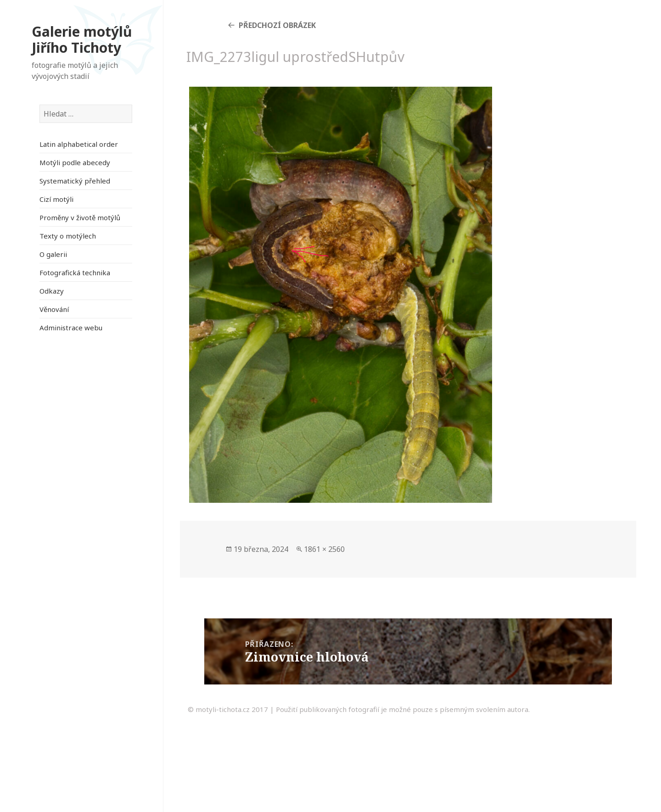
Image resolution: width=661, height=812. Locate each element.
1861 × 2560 (324, 549)
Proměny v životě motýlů (80, 217)
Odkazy (52, 291)
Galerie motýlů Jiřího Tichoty (82, 40)
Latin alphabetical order (79, 144)
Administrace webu (71, 328)
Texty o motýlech (68, 236)
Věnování (54, 309)
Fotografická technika (75, 273)
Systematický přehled (75, 181)
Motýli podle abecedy (75, 162)
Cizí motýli (56, 199)
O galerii (53, 254)
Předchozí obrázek (277, 25)
